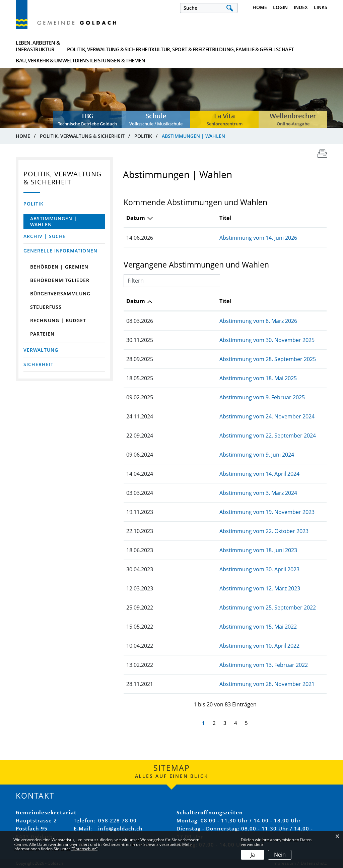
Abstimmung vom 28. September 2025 (215, 359)
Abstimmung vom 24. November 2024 (215, 416)
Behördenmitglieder (60, 280)
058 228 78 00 (117, 820)
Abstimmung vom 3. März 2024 (206, 493)
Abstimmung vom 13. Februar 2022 (211, 665)
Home (260, 7)
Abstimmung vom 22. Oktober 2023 (212, 531)
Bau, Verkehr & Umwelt (254, 46)
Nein (280, 855)
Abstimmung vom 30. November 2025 (215, 340)
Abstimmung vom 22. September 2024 (215, 436)
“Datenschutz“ (84, 849)
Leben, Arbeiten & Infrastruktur (38, 46)
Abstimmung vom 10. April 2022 (207, 646)
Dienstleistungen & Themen (301, 46)
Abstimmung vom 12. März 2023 (208, 588)
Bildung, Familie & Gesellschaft (203, 46)
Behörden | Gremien (59, 267)
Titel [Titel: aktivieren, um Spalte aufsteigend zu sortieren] (173, 218)
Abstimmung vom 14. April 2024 (207, 474)
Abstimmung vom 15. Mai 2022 (206, 627)
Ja (253, 855)
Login (280, 7)
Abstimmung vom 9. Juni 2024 (204, 455)
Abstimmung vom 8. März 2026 (206, 321)
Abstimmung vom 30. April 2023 (207, 569)
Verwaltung (41, 350)
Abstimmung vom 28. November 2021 (215, 684)
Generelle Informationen (60, 251)
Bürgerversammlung (60, 294)
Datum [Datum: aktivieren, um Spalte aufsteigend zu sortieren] (136, 301)
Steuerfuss (46, 307)
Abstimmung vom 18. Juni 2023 (206, 550)
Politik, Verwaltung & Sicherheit (98, 46)
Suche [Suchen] (230, 8)
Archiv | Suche (45, 236)
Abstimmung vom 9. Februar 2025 (210, 397)
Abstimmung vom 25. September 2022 (215, 607)
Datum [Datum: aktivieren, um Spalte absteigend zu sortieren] (136, 218)
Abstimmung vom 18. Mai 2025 (206, 378)
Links (321, 7)
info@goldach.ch (120, 828)
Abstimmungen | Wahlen (60, 221)
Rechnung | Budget (58, 320)
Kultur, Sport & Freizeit (151, 46)
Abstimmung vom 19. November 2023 (215, 512)
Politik (33, 204)
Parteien (42, 334)
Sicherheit (39, 364)
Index (301, 7)
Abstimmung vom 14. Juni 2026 (206, 238)
